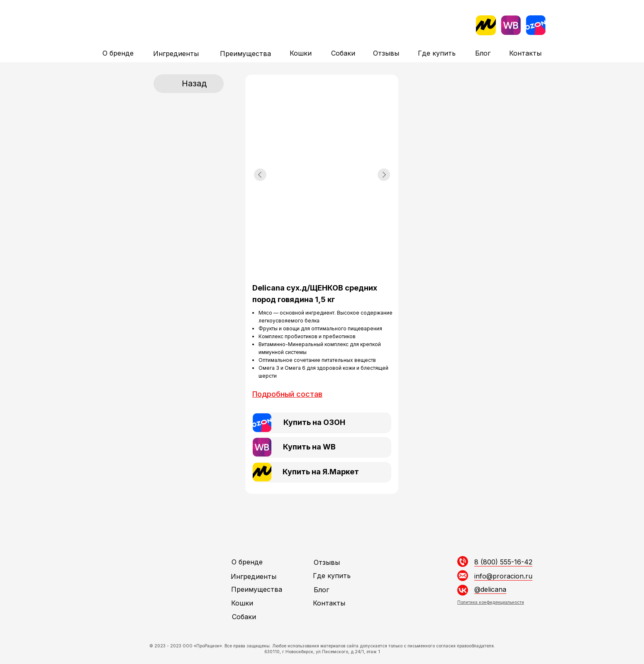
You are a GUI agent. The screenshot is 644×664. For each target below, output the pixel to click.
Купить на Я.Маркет (321, 472)
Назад (194, 83)
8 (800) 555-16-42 (503, 562)
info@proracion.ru (503, 576)
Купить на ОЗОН (314, 422)
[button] (287, 394)
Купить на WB (309, 447)
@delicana (490, 589)
